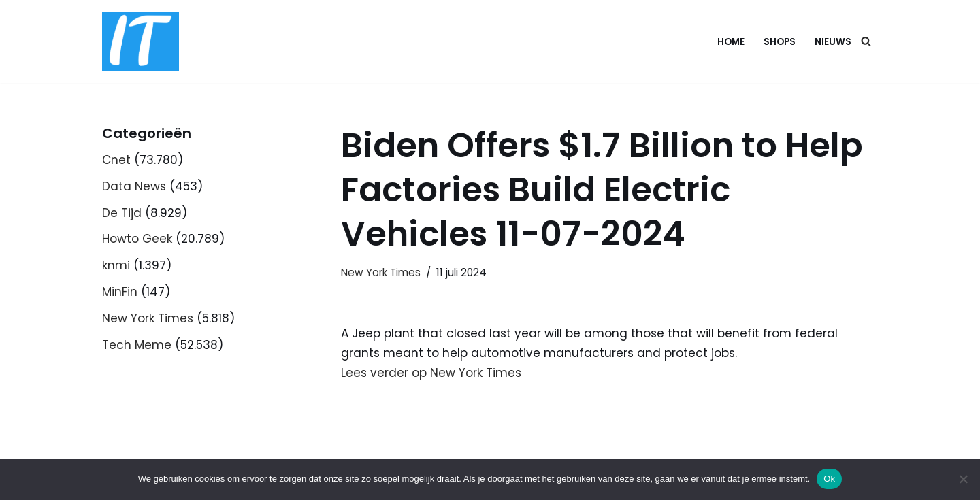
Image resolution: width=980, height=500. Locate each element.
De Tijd (122, 213)
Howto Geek (137, 239)
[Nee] (963, 479)
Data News (134, 186)
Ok (829, 479)
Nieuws (833, 42)
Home (731, 42)
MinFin (120, 292)
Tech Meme (137, 345)
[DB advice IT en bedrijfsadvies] (141, 41)
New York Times (148, 318)
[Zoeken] (866, 41)
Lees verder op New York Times (431, 373)
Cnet (116, 160)
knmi (116, 265)
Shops (780, 42)
